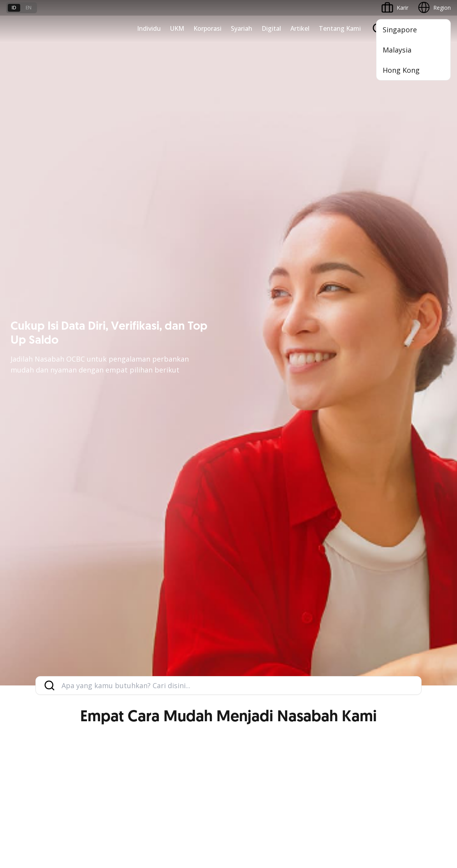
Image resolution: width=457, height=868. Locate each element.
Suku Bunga (21, 747)
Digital (271, 28)
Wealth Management (33, 485)
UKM (177, 28)
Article (90, 733)
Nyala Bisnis (172, 401)
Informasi (320, 544)
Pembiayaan (22, 558)
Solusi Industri (325, 485)
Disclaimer (237, 801)
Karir (88, 719)
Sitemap (378, 801)
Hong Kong (401, 70)
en (29, 8)
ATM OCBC (171, 558)
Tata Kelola (322, 586)
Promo (15, 499)
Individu (149, 28)
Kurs (12, 733)
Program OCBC (26, 513)
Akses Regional (176, 499)
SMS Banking (173, 614)
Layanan (17, 572)
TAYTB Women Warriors (188, 415)
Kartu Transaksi (26, 457)
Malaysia (397, 50)
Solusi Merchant (177, 628)
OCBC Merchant (177, 642)
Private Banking (26, 429)
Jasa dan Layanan (28, 705)
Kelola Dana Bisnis (180, 429)
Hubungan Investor (332, 572)
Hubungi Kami (174, 724)
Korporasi (207, 28)
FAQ (87, 705)
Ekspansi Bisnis (327, 429)
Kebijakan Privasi (284, 801)
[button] (438, 719)
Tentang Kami (340, 28)
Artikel (300, 28)
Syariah (242, 28)
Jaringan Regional (330, 499)
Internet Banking (178, 586)
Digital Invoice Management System (202, 572)
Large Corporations (332, 415)
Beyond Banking (178, 471)
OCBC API (170, 656)
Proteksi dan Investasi (34, 586)
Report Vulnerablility (426, 801)
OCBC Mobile (174, 544)
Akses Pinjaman (177, 443)
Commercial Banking (334, 401)
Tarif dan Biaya (25, 719)
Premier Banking (27, 415)
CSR (313, 600)
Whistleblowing (337, 801)
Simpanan (19, 443)
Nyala (13, 401)
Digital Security (100, 747)
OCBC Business (177, 600)
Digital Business (177, 457)
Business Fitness (178, 485)
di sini (106, 824)
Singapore (400, 30)
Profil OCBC (323, 558)
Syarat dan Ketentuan (109, 691)
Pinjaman (18, 471)
